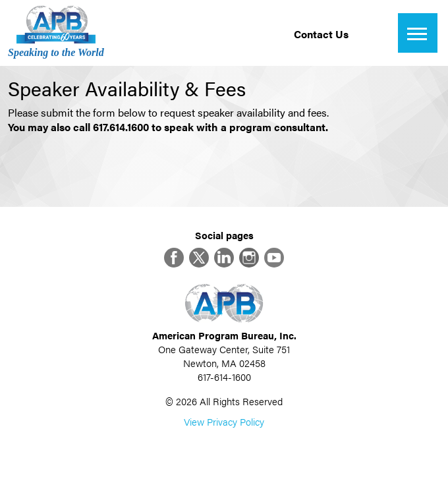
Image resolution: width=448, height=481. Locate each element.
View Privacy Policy (224, 421)
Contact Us (321, 34)
